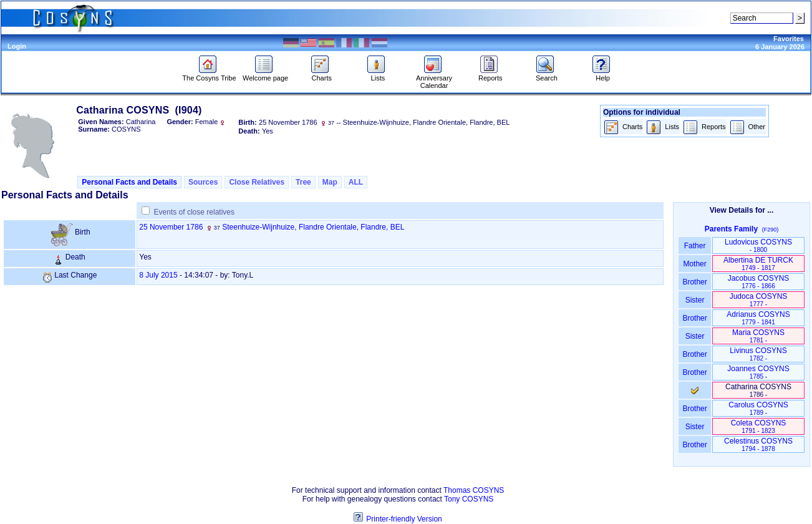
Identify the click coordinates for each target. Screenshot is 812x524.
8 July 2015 (158, 275)
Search (547, 75)
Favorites (789, 39)
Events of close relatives (194, 212)
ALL (356, 182)
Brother (694, 282)
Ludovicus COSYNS (758, 245)
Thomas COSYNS (474, 490)
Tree (303, 182)
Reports (491, 75)
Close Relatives (257, 182)
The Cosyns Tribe (209, 75)
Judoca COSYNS (759, 300)
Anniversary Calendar (434, 79)
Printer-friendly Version (404, 519)
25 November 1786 (171, 227)
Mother (695, 264)
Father (694, 246)
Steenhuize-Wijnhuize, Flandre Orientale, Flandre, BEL (313, 227)
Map (330, 182)
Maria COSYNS (758, 336)
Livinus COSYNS (758, 354)
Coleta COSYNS (759, 426)
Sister (695, 300)
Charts (321, 75)
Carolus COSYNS (758, 408)
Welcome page (265, 75)
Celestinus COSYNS (758, 444)
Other (748, 128)
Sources (203, 182)
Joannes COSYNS (758, 372)
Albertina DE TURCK (758, 264)
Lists (378, 75)
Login (17, 46)
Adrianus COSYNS (758, 318)
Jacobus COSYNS (759, 282)
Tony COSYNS (469, 499)
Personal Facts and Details (129, 182)
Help (603, 75)
